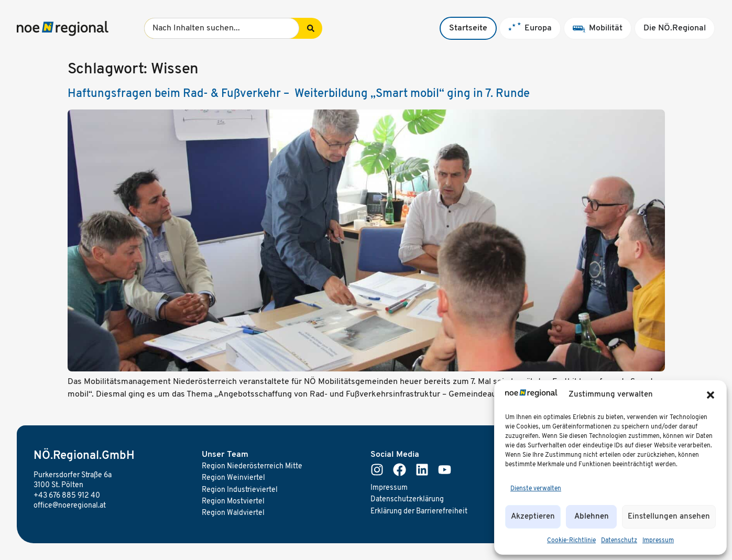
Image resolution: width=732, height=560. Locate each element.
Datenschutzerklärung (407, 499)
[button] (711, 395)
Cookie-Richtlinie (571, 541)
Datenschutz (619, 541)
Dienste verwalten (536, 489)
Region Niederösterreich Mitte (252, 466)
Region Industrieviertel (240, 490)
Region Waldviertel (233, 513)
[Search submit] (311, 28)
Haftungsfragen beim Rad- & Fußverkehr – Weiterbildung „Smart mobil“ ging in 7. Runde (299, 94)
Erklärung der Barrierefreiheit (419, 512)
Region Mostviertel (233, 502)
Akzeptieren (533, 517)
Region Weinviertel (233, 478)
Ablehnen (592, 517)
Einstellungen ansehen (669, 517)
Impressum (658, 541)
